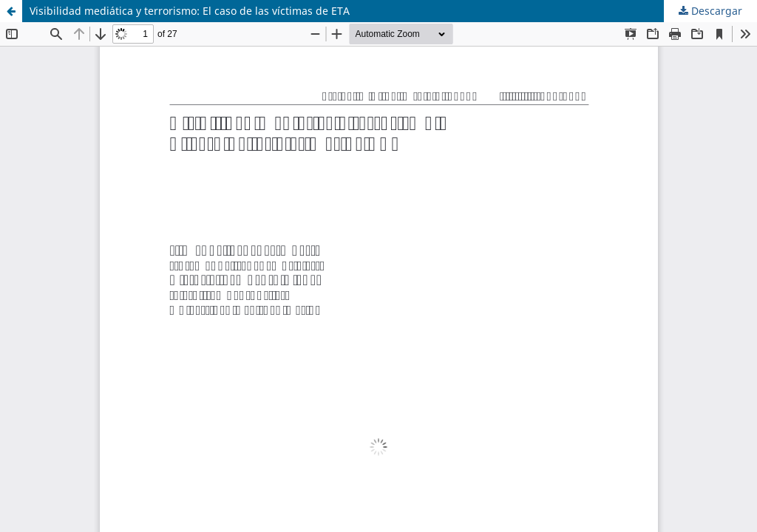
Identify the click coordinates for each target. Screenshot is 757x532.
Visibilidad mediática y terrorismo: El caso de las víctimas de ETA (190, 11)
